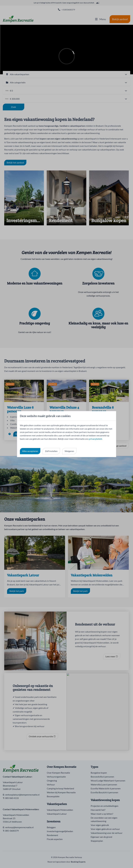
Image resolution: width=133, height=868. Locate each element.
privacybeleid (95, 439)
